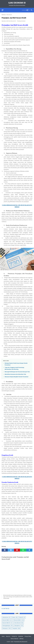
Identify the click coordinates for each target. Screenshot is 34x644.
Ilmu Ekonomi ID (17, 3)
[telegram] (29, 550)
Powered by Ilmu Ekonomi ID (21, 642)
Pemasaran (7, 628)
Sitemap (22, 639)
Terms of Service (14, 639)
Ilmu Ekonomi (19, 623)
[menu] (3, 10)
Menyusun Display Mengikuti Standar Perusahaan (17, 377)
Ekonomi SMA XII (8, 623)
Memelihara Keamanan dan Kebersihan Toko (15, 374)
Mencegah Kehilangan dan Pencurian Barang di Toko (17, 372)
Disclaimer (21, 636)
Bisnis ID (22, 617)
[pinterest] (17, 550)
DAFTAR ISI (6, 609)
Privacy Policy (28, 636)
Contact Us (14, 636)
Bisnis (15, 617)
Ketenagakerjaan (8, 626)
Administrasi (6, 617)
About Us (8, 636)
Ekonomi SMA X (7, 620)
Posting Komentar (21, 21)
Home (3, 636)
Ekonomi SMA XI (19, 620)
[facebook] (5, 550)
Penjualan (16, 628)
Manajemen (19, 626)
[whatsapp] (23, 550)
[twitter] (11, 550)
